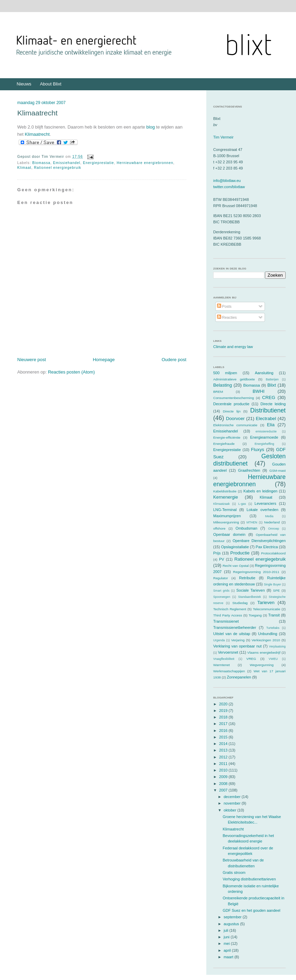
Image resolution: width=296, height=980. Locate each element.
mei (227, 943)
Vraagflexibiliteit (224, 659)
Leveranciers (265, 503)
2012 (224, 757)
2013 (224, 750)
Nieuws (24, 84)
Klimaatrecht (37, 113)
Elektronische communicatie (235, 425)
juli (226, 930)
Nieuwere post (32, 360)
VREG (251, 659)
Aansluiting (264, 373)
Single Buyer (273, 584)
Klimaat (24, 168)
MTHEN (252, 522)
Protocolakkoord (273, 553)
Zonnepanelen (239, 677)
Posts (224, 306)
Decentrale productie (231, 404)
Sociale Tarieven (251, 590)
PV (222, 559)
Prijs (217, 553)
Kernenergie (226, 497)
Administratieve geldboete (234, 379)
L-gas (242, 504)
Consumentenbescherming (234, 398)
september (233, 917)
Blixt (272, 385)
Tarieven (266, 603)
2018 (224, 717)
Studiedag (240, 603)
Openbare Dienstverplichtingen (259, 541)
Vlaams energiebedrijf (264, 652)
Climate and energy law (233, 347)
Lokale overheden (263, 510)
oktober (230, 810)
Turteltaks (273, 628)
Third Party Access (228, 615)
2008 (224, 784)
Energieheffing (264, 444)
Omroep (274, 529)
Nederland (272, 522)
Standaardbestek (250, 597)
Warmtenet (221, 665)
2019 (224, 711)
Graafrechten (249, 470)
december (233, 797)
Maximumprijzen (227, 516)
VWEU (273, 659)
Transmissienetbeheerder (235, 627)
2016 (224, 731)
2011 (224, 764)
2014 (224, 744)
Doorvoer (235, 418)
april (228, 950)
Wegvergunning (262, 665)
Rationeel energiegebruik (58, 168)
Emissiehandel (67, 163)
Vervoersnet (228, 652)
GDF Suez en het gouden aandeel (251, 910)
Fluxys (258, 450)
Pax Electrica (267, 547)
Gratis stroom (234, 872)
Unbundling (268, 634)
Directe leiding (273, 404)
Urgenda (219, 640)
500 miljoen (225, 373)
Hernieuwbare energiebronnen (145, 163)
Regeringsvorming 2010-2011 (256, 572)
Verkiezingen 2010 (266, 640)
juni (227, 937)
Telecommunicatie (267, 609)
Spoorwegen (222, 597)
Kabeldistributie (225, 491)
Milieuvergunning (226, 522)
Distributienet (268, 410)
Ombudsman (246, 528)
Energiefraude (224, 444)
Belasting (223, 385)
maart (229, 957)
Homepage (104, 360)
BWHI (258, 391)
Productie (240, 553)
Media (269, 516)
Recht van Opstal (236, 566)
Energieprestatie (99, 163)
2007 (224, 790)
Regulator (221, 578)
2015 (224, 737)
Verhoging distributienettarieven (249, 879)
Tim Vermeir (223, 137)
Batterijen (272, 379)
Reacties (227, 317)
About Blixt (51, 84)
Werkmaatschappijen (229, 671)
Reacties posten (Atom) (71, 372)
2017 (224, 724)
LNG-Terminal (225, 510)
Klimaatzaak (221, 504)
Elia (271, 425)
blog (151, 127)
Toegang (255, 615)
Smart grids (221, 591)
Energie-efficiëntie (227, 437)
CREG (269, 397)
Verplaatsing (277, 646)
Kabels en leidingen (261, 491)
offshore (219, 528)
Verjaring (238, 640)
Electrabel (266, 418)
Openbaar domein (229, 534)
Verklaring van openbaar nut (237, 646)
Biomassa (42, 163)
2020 (224, 704)
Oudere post (174, 360)
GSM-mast (278, 471)
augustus (232, 924)
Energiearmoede (264, 437)
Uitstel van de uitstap (232, 634)
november (233, 803)
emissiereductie (266, 431)
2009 (224, 777)
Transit (274, 615)
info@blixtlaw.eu (227, 181)
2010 (224, 770)
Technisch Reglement (230, 609)
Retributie (247, 578)
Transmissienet (226, 621)
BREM (218, 392)
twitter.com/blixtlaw (229, 187)
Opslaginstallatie (235, 547)
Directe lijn (232, 411)
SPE (276, 590)
